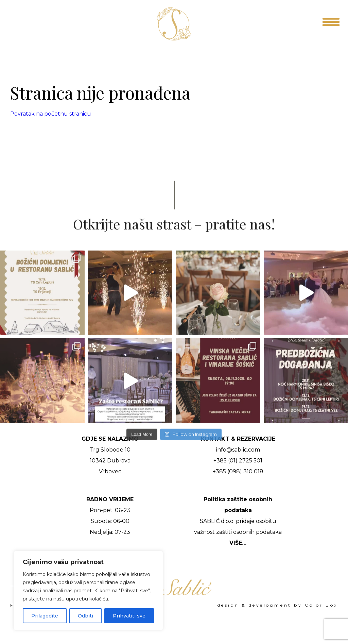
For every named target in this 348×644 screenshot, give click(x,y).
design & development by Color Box (278, 605)
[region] (88, 591)
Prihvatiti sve (129, 616)
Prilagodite (45, 616)
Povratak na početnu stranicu (51, 114)
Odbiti (85, 616)
